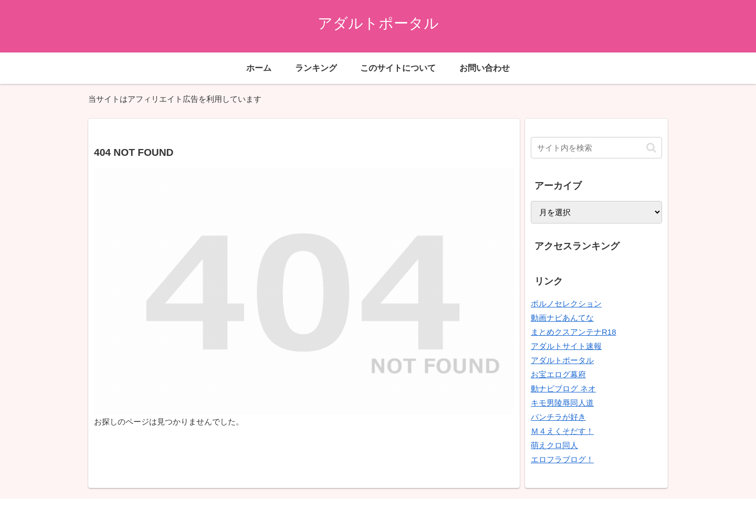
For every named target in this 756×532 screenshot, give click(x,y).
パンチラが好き (558, 417)
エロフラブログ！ (562, 459)
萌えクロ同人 (554, 445)
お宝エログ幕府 (558, 374)
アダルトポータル (562, 360)
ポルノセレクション (566, 304)
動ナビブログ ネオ (563, 389)
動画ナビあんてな (562, 318)
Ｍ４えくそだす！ (562, 431)
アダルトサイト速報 (566, 346)
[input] (596, 148)
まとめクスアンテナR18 (574, 332)
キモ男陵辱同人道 (562, 403)
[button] (651, 148)
